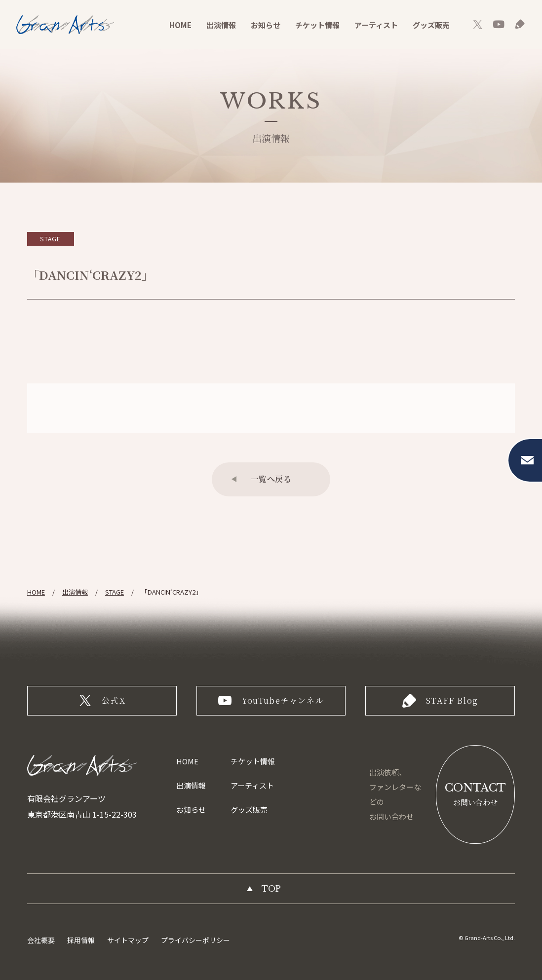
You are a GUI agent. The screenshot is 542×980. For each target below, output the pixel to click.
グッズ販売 (431, 25)
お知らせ (266, 25)
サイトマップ (128, 940)
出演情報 (221, 25)
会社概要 (41, 940)
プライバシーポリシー (195, 940)
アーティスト (376, 25)
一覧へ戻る (271, 479)
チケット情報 (317, 25)
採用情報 (81, 940)
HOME (180, 25)
